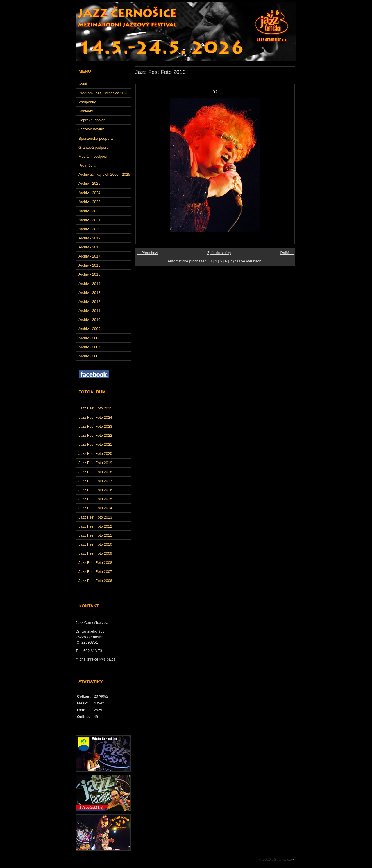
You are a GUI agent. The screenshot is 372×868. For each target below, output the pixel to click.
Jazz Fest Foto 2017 (95, 481)
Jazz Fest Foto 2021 (95, 444)
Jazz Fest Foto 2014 (95, 508)
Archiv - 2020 (89, 229)
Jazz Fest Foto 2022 (95, 435)
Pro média (87, 165)
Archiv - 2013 (89, 293)
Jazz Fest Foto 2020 (95, 453)
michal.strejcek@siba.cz (95, 659)
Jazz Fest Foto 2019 (95, 463)
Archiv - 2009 (89, 329)
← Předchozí (147, 253)
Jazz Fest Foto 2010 (95, 544)
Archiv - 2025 (89, 183)
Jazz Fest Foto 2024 (95, 417)
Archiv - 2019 (89, 238)
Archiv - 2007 (89, 347)
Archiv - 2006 (89, 356)
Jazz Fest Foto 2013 (95, 517)
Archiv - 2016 (89, 265)
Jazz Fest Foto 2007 (95, 572)
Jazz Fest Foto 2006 (95, 581)
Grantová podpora (93, 147)
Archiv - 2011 (89, 311)
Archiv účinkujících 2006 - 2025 (104, 174)
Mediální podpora (93, 156)
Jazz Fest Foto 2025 (95, 408)
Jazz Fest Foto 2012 (95, 526)
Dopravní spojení (93, 120)
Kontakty (86, 111)
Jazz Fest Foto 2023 (95, 426)
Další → (287, 253)
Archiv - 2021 (89, 220)
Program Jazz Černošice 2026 (103, 93)
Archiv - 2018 (89, 247)
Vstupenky (87, 102)
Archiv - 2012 (89, 302)
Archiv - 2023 (89, 202)
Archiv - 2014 (89, 284)
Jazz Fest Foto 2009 (95, 553)
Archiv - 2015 (89, 274)
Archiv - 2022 (89, 211)
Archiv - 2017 (89, 256)
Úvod (83, 84)
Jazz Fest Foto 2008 (95, 563)
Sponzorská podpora (96, 138)
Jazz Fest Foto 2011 (95, 535)
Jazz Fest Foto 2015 (95, 499)
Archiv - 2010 (89, 320)
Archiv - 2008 (89, 338)
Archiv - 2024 (89, 193)
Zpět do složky (219, 253)
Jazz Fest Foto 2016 (95, 490)
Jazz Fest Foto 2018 (95, 472)
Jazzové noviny (91, 129)
